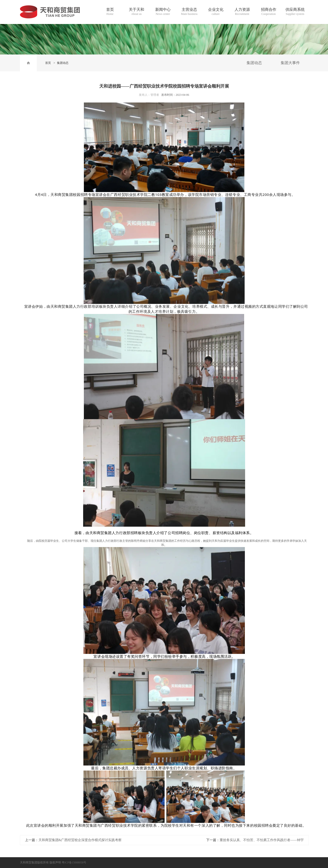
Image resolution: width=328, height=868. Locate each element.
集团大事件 (290, 63)
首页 (48, 63)
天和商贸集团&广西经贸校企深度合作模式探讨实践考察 (80, 840)
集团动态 (63, 63)
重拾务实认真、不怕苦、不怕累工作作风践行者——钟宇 (262, 840)
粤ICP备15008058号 (74, 862)
